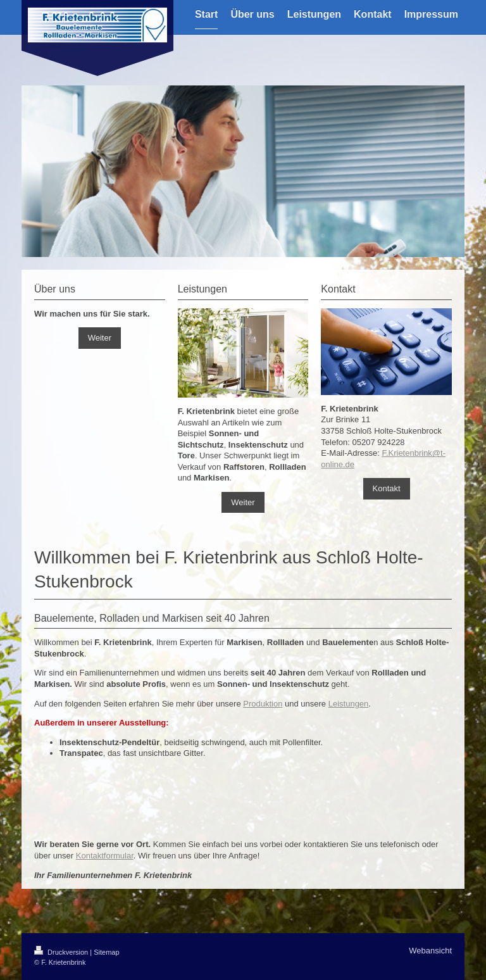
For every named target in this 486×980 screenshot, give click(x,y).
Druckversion (62, 952)
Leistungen (349, 704)
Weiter (100, 338)
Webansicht (430, 951)
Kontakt (387, 488)
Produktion (263, 704)
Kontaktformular (105, 856)
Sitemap (106, 952)
